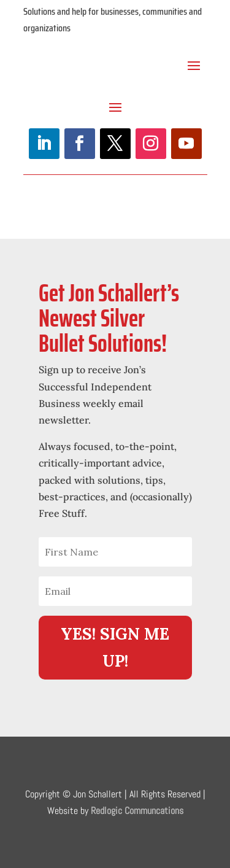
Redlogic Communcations (137, 811)
